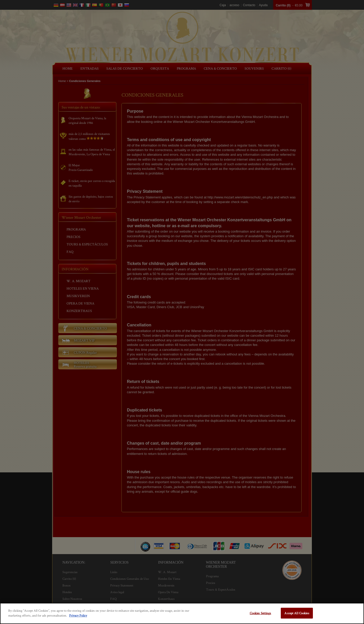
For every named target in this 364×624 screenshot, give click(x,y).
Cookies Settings (260, 613)
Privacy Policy (78, 615)
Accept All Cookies (297, 613)
